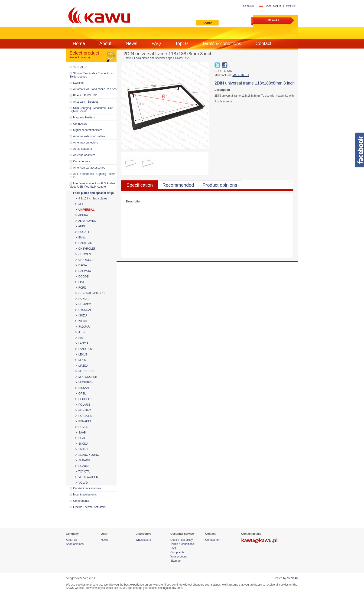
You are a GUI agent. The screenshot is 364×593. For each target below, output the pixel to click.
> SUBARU (83, 460)
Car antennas (81, 161)
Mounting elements (85, 495)
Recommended (178, 185)
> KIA (79, 338)
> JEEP (80, 332)
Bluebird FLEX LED (85, 95)
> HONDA (82, 299)
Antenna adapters (84, 155)
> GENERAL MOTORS (90, 293)
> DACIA (81, 265)
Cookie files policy (182, 540)
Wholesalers (143, 540)
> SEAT (80, 438)
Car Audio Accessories (87, 488)
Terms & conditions (222, 43)
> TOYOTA (82, 472)
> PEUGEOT (84, 399)
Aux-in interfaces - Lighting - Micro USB (92, 176)
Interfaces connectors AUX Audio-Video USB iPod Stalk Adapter (92, 185)
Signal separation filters (88, 130)
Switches (79, 83)
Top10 (181, 43)
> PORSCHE (84, 416)
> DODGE (82, 277)
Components (81, 501)
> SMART (82, 449)
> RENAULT (83, 421)
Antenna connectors (86, 143)
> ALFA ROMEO (86, 221)
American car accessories (89, 168)
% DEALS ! (80, 67)
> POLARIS (83, 405)
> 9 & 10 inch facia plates (91, 199)
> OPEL (81, 394)
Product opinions (220, 185)
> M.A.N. (81, 360)
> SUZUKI (82, 466)
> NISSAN (82, 388)
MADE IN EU (240, 75)
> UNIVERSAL (85, 210)
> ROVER (82, 427)
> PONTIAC (83, 410)
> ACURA (82, 215)
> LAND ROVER (86, 349)
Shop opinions (75, 544)
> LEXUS (81, 355)
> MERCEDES (85, 371)
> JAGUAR (82, 327)
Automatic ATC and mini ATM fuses (95, 89)
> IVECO (81, 321)
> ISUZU (81, 316)
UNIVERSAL (183, 58)
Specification (140, 185)
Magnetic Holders (84, 117)
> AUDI (80, 226)
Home (79, 43)
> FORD (81, 288)
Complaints (177, 552)
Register (291, 6)
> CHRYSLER (84, 260)
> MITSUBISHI (85, 382)
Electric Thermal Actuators (89, 507)
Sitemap (175, 561)
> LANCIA (82, 343)
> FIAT (80, 282)
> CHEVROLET (85, 249)
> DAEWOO (83, 271)
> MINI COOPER (86, 377)
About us (71, 540)
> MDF (80, 204)
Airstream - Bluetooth (86, 102)
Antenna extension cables (89, 136)
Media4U (292, 578)
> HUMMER (83, 304)
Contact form (213, 540)
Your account (179, 557)
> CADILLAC (84, 243)
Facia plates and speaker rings (93, 193)
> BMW (80, 238)
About (105, 43)
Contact (263, 43)
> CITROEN (83, 254)
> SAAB (81, 433)
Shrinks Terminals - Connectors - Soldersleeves (91, 75)
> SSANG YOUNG (87, 455)
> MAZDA (82, 366)
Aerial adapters (83, 149)
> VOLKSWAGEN (87, 477)
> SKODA (82, 444)
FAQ (156, 43)
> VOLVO (81, 483)
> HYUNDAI (83, 310)
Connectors (80, 124)
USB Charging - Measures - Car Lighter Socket (91, 110)
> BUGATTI (83, 232)
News (131, 43)
